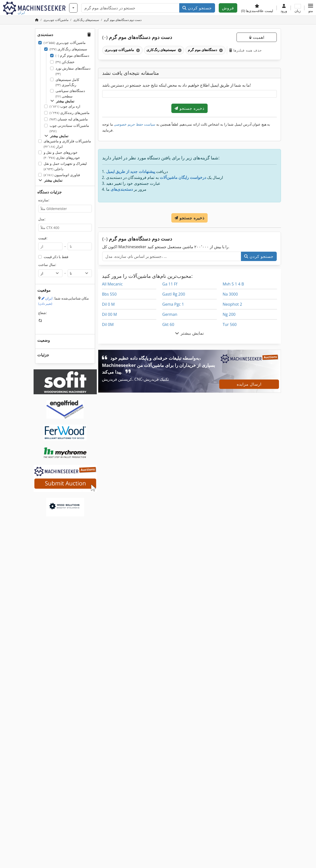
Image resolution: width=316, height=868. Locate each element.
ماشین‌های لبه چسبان (69, 119)
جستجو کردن (197, 8)
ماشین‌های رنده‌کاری (70, 113)
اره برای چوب (65, 106)
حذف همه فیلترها (246, 50)
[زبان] (298, 8)
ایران (46, 301)
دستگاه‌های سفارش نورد (73, 71)
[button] (311, 8)
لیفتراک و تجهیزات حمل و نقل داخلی (65, 166)
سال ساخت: (47, 265)
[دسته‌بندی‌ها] (73, 8)
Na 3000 (230, 294)
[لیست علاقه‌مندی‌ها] (257, 8)
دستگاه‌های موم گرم (72, 55)
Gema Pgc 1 (173, 304)
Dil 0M (108, 324)
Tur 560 (230, 324)
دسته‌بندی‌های (122, 189)
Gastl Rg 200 (174, 294)
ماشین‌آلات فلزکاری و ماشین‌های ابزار (67, 144)
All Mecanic (112, 284)
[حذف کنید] (138, 50)
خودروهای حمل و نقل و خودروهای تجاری (62, 155)
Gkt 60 (168, 324)
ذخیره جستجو (189, 108)
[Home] (56, 20)
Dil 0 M (108, 304)
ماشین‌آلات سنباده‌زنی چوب (69, 128)
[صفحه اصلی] (37, 20)
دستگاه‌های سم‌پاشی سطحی (70, 93)
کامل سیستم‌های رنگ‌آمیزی (68, 82)
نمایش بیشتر (62, 101)
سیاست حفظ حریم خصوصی (135, 124)
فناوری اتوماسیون (62, 175)
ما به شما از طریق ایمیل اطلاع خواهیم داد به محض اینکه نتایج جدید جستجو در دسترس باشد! (177, 85)
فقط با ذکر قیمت (56, 257)
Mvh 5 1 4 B (233, 284)
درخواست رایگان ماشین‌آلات (183, 177)
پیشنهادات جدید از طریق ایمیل (131, 171)
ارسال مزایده (249, 384)
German (170, 314)
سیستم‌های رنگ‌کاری (68, 49)
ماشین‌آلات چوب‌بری (65, 43)
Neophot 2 (232, 304)
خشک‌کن (65, 62)
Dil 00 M (109, 314)
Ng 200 (229, 314)
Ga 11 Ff (170, 284)
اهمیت (257, 37)
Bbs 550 (109, 294)
